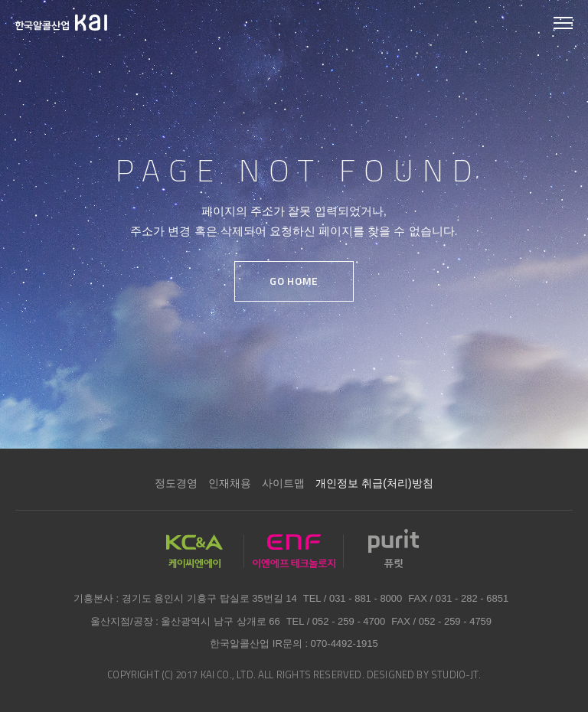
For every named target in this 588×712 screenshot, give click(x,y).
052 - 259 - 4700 (349, 621)
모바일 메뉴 (563, 24)
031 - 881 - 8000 (366, 598)
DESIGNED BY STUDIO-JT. (424, 674)
